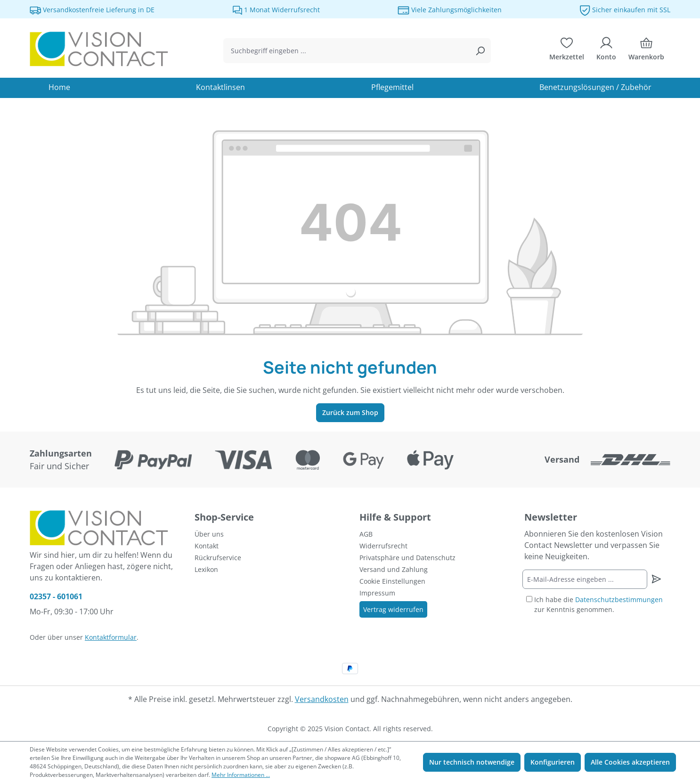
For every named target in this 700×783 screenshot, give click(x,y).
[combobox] (346, 51)
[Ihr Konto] (606, 51)
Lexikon (206, 569)
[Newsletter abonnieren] (656, 579)
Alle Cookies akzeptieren (630, 762)
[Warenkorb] (646, 51)
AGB (366, 534)
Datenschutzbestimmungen (619, 599)
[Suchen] (480, 51)
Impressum (377, 593)
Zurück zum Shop (350, 412)
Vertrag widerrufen (393, 609)
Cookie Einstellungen (392, 581)
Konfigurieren (553, 762)
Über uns (209, 534)
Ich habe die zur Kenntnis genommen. (598, 604)
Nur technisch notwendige (472, 762)
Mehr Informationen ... (241, 775)
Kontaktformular (111, 637)
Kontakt (207, 546)
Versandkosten (322, 699)
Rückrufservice (218, 558)
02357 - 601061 (56, 596)
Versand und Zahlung (394, 569)
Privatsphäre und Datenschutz (407, 558)
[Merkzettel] (567, 51)
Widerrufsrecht (383, 546)
